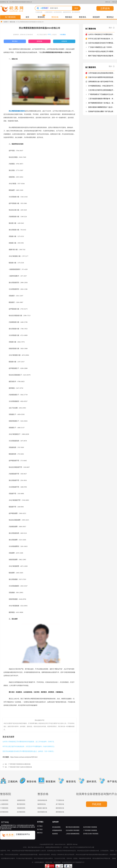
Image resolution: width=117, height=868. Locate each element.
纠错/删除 (63, 35)
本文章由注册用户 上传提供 (47, 35)
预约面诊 (15, 41)
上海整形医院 (49, 12)
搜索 (76, 8)
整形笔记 (110, 17)
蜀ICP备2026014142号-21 (36, 847)
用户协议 (40, 829)
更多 (112, 28)
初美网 (4, 22)
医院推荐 (96, 17)
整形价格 (55, 17)
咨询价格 (39, 41)
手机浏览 (97, 804)
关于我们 (40, 822)
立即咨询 (105, 8)
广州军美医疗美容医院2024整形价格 (19, 764)
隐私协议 (40, 833)
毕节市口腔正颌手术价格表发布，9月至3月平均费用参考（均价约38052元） (29, 746)
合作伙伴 (55, 822)
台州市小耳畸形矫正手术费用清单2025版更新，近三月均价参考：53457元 (28, 742)
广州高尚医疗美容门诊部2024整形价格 (20, 767)
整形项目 (69, 17)
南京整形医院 (76, 12)
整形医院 (41, 17)
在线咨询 (64, 41)
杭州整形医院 (58, 12)
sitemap (75, 844)
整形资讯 (83, 17)
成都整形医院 (67, 12)
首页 (27, 17)
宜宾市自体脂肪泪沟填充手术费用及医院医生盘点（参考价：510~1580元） (29, 751)
